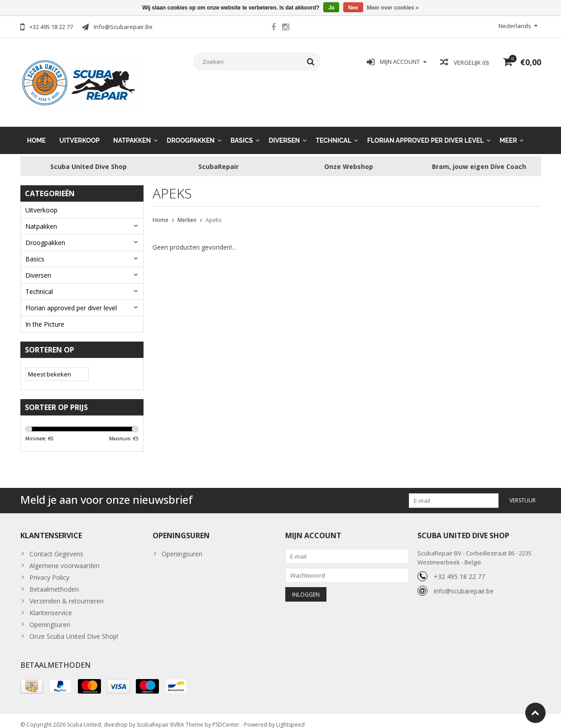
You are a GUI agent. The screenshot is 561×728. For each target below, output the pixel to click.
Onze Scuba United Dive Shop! (74, 629)
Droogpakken (191, 131)
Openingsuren (50, 617)
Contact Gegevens (56, 546)
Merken (187, 211)
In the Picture (45, 315)
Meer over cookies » (393, 8)
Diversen (284, 131)
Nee (353, 8)
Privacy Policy (49, 570)
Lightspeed (290, 717)
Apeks (213, 211)
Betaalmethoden (54, 581)
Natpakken (132, 131)
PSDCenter (226, 717)
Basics (242, 131)
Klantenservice (51, 605)
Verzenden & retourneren (67, 593)
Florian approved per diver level (426, 131)
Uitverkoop (79, 131)
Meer (508, 131)
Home (37, 131)
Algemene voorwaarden (65, 558)
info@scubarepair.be (464, 583)
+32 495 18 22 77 (459, 569)
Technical (333, 131)
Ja (331, 8)
